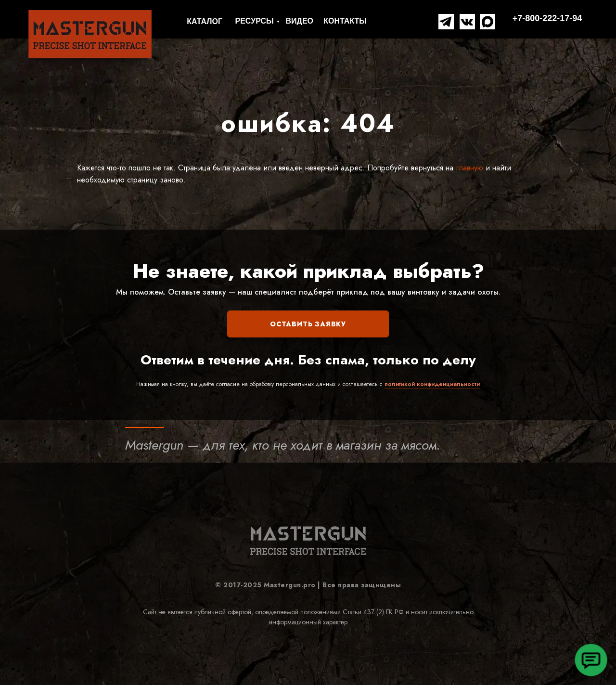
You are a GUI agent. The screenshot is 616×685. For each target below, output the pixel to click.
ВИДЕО (299, 21)
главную (468, 168)
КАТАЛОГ (205, 21)
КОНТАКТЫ (345, 21)
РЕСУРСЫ (255, 21)
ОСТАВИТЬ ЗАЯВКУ (308, 324)
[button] (591, 660)
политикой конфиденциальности (432, 384)
